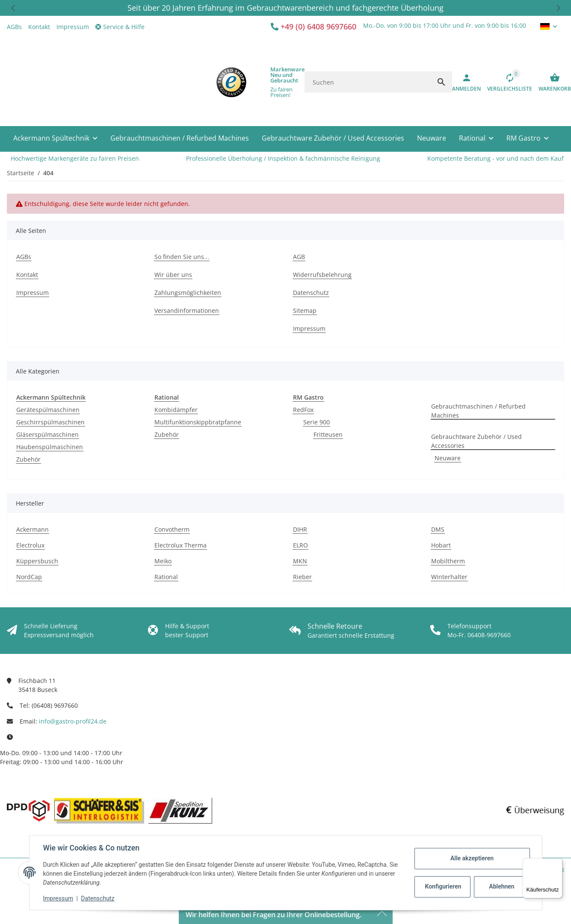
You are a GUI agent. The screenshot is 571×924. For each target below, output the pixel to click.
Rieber (302, 577)
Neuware (448, 458)
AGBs (14, 27)
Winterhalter (449, 577)
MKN (300, 561)
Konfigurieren (443, 886)
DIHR (300, 529)
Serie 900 (317, 422)
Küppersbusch (37, 561)
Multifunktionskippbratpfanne (198, 422)
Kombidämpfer (176, 410)
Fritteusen (328, 434)
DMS (438, 529)
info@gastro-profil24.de (73, 721)
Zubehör (28, 459)
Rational (166, 577)
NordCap (29, 577)
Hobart (441, 545)
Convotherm (172, 529)
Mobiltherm (448, 561)
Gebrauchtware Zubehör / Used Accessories (476, 441)
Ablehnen (501, 886)
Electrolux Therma (180, 545)
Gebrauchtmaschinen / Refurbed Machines (478, 411)
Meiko (163, 561)
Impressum (58, 898)
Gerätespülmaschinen (48, 410)
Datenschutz (98, 898)
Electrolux (30, 545)
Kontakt (39, 27)
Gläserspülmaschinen (47, 434)
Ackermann (33, 529)
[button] (13, 8)
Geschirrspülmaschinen (50, 422)
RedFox (303, 410)
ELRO (300, 545)
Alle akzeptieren (472, 858)
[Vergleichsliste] (506, 82)
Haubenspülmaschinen (50, 447)
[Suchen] (368, 82)
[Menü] (557, 863)
